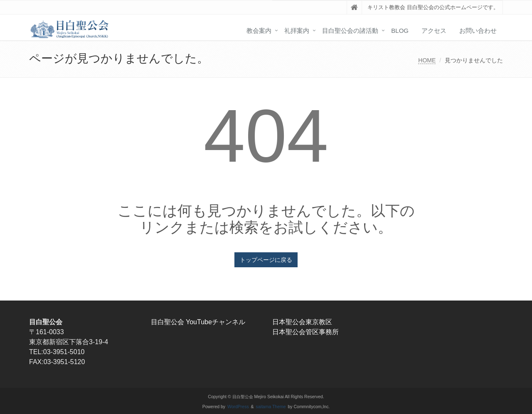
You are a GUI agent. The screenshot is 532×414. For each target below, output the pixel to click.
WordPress (238, 407)
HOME (427, 60)
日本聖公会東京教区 (302, 322)
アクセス (434, 31)
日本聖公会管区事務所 (305, 332)
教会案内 (259, 31)
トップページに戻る (266, 260)
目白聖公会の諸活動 (350, 31)
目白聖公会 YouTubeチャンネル (198, 322)
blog (400, 31)
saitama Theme (271, 407)
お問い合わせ (478, 31)
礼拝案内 (297, 31)
